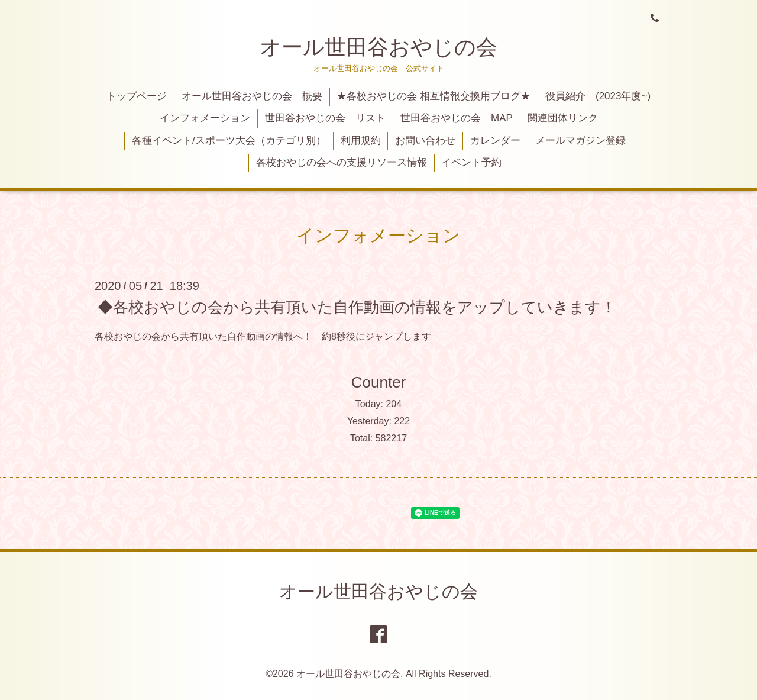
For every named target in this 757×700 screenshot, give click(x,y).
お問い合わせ (425, 141)
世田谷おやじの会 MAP (457, 118)
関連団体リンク (563, 118)
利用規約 (361, 141)
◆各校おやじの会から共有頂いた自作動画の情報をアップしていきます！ (357, 307)
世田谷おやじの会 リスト (325, 118)
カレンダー (495, 141)
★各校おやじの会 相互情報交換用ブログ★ (434, 96)
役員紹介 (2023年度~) (598, 96)
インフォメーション (205, 118)
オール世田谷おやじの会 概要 (252, 96)
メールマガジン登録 (580, 141)
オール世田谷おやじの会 (378, 47)
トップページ (137, 96)
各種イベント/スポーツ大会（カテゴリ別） (229, 141)
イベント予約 (471, 162)
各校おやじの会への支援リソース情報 (342, 162)
